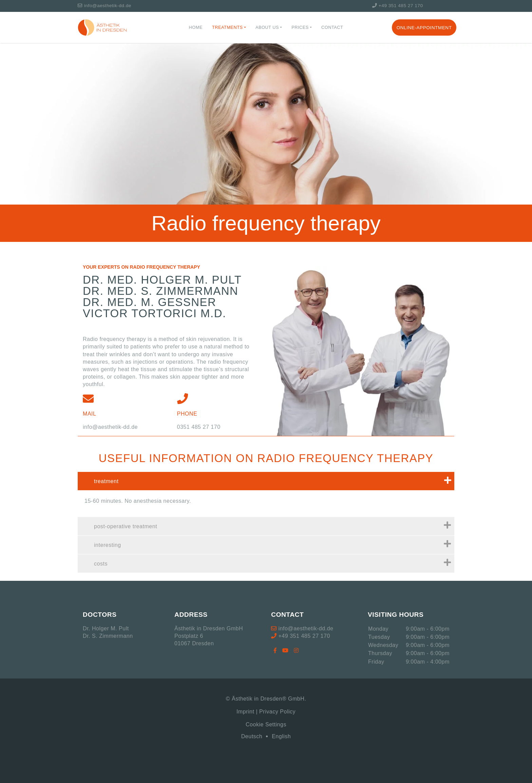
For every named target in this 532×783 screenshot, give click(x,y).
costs (272, 562)
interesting (272, 544)
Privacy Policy (277, 711)
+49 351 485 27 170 (398, 6)
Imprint (245, 711)
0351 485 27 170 (199, 427)
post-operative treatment (272, 525)
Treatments (227, 27)
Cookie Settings (266, 724)
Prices (300, 27)
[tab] (266, 481)
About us (267, 27)
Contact (332, 27)
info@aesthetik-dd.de (104, 6)
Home (196, 27)
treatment (272, 480)
